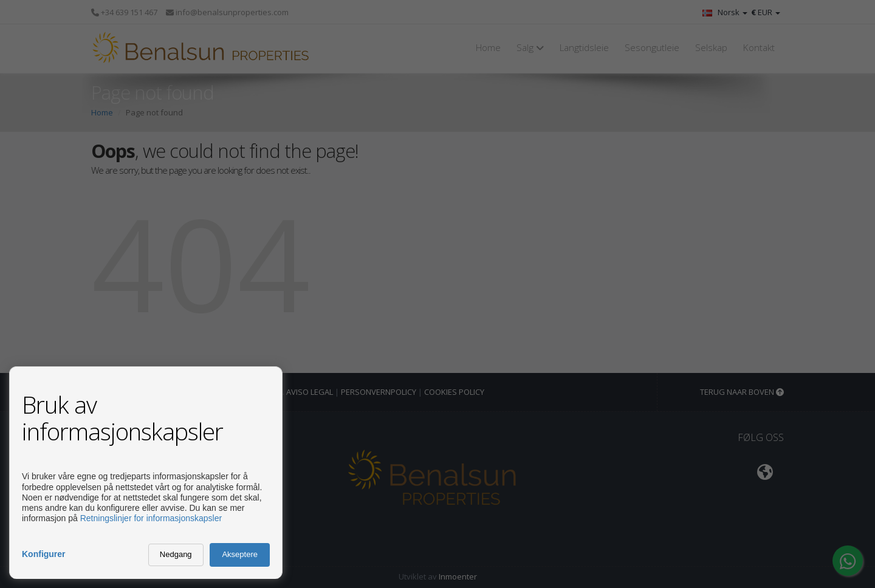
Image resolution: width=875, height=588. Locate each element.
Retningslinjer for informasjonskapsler (151, 518)
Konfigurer (44, 554)
